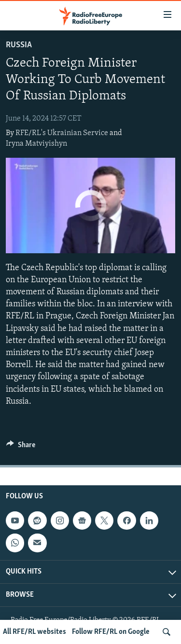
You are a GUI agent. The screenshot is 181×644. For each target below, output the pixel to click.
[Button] (21, 447)
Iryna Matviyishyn (36, 144)
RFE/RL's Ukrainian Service (62, 133)
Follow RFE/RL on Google (111, 632)
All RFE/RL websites (35, 632)
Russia (19, 45)
